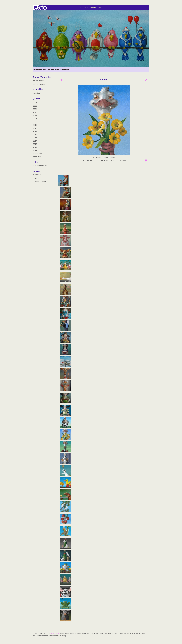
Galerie (36, 98)
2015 (35, 138)
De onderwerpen (39, 84)
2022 (35, 115)
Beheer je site (39, 69)
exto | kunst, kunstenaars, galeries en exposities (40, 8)
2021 (35, 119)
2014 (35, 141)
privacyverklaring (40, 181)
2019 (35, 125)
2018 (35, 128)
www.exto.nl (56, 634)
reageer (36, 178)
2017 (35, 131)
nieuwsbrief (38, 175)
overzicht (37, 93)
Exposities (38, 89)
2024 (35, 109)
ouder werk (37, 154)
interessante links (40, 166)
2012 (35, 147)
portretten (37, 157)
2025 (35, 106)
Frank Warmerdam (86, 8)
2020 (35, 122)
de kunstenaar (39, 81)
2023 (35, 112)
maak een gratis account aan (58, 69)
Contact (37, 171)
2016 (35, 135)
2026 (35, 103)
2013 (35, 144)
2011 (35, 150)
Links (35, 162)
